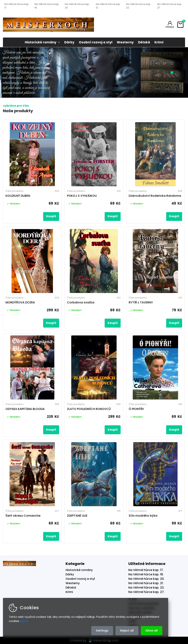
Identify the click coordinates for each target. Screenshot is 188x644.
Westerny (125, 42)
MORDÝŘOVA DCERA (20, 302)
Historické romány (41, 42)
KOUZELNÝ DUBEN (18, 196)
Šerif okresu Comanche (23, 516)
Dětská (144, 42)
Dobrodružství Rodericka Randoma (155, 196)
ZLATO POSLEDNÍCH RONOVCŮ (89, 409)
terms (24, 621)
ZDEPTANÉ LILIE (77, 516)
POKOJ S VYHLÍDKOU (82, 196)
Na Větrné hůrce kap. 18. (47, 6)
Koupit (51, 216)
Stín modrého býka (143, 516)
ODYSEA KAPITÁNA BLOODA (25, 409)
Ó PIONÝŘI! (136, 409)
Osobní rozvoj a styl (96, 42)
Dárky (69, 42)
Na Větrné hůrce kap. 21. (108, 6)
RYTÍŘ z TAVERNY (141, 302)
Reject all (127, 631)
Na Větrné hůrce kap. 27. (170, 6)
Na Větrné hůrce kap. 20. (77, 6)
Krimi (159, 42)
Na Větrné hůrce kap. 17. (17, 6)
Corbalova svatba (81, 302)
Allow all (151, 631)
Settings (102, 631)
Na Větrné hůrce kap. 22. (139, 6)
